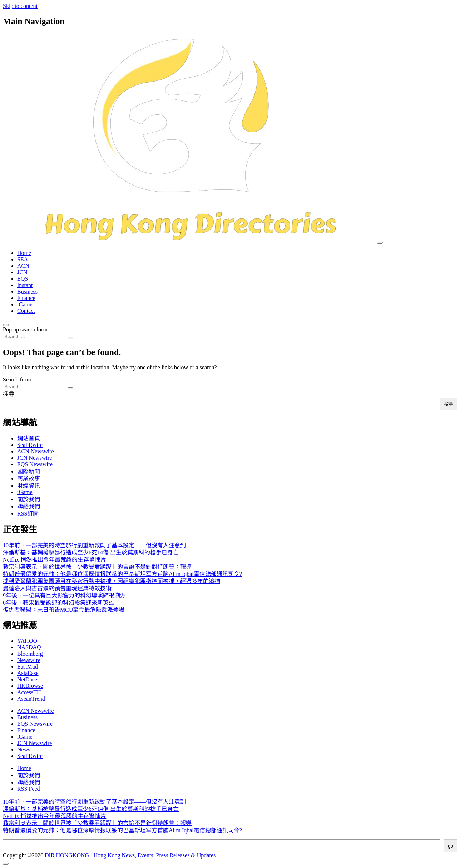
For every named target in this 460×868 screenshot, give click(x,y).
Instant (25, 285)
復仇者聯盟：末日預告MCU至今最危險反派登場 (64, 610)
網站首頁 (29, 438)
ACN (23, 266)
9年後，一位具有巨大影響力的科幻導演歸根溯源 (64, 595)
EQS (23, 279)
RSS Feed (29, 789)
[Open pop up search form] (6, 325)
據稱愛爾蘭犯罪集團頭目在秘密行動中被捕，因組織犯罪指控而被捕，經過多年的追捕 (112, 581)
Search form (17, 379)
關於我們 (29, 499)
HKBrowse (30, 686)
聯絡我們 (29, 506)
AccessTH (29, 692)
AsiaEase (28, 673)
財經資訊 (29, 486)
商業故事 (29, 479)
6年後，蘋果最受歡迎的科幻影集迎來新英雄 (59, 603)
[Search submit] (70, 338)
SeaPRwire (30, 445)
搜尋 (9, 394)
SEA (23, 259)
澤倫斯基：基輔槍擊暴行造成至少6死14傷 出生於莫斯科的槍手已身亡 (91, 553)
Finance (26, 298)
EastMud (28, 667)
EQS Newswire (35, 464)
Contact (26, 311)
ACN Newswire (36, 451)
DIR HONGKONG (67, 855)
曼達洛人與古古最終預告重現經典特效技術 (57, 588)
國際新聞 (29, 471)
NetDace (27, 679)
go (451, 846)
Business (27, 292)
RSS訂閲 (28, 514)
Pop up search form (25, 329)
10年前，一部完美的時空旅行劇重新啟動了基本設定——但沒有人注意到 (94, 545)
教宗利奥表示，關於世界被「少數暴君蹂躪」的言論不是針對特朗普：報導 (97, 567)
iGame (25, 304)
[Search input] (34, 337)
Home (24, 253)
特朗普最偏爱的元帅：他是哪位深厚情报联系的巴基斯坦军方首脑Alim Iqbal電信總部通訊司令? (122, 574)
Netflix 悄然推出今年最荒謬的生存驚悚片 (55, 560)
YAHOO (27, 641)
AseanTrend (31, 699)
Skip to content (20, 6)
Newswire (29, 660)
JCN (22, 272)
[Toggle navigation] (380, 243)
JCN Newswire (34, 458)
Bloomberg (30, 654)
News (24, 749)
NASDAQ (29, 647)
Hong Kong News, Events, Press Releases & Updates (155, 855)
